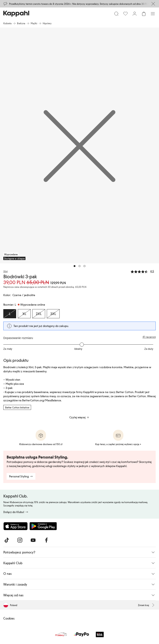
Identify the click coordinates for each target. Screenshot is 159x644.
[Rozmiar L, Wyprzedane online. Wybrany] (10, 314)
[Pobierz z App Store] (16, 526)
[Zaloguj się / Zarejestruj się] (135, 14)
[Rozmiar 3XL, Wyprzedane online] (53, 314)
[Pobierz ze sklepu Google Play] (43, 526)
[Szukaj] (116, 14)
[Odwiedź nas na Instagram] (20, 540)
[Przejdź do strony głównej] (16, 14)
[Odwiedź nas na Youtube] (33, 540)
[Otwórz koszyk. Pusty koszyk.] (144, 14)
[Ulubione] (125, 14)
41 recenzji (149, 337)
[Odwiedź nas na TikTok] (7, 540)
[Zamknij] (153, 4)
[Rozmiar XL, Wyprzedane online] (24, 314)
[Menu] (153, 14)
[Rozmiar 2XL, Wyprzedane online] (39, 314)
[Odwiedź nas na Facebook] (46, 540)
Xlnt (5, 271)
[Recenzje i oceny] (143, 271)
